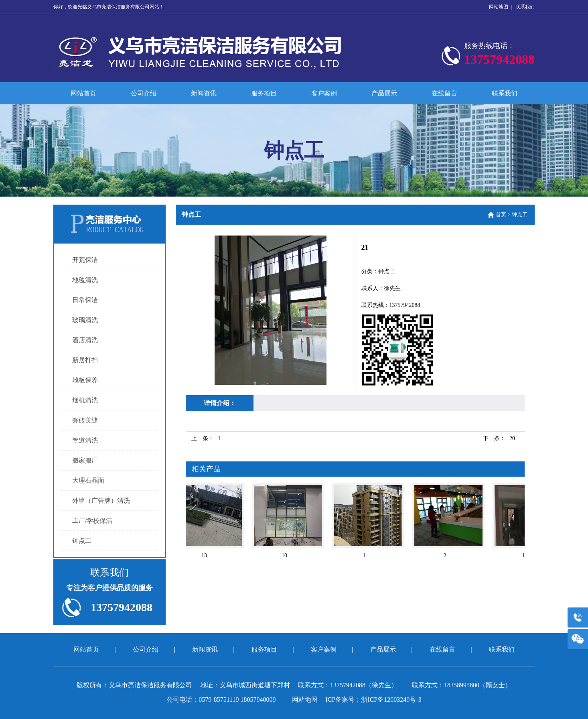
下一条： (499, 438)
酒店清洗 (85, 340)
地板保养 (85, 380)
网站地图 (499, 7)
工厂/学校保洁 (92, 521)
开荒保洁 (85, 260)
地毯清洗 (85, 280)
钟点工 (82, 541)
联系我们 (525, 7)
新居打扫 (85, 360)
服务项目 (264, 93)
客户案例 (324, 93)
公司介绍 (144, 93)
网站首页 (83, 93)
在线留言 (444, 93)
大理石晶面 (88, 480)
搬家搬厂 (85, 460)
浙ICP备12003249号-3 (391, 700)
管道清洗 (85, 440)
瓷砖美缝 (85, 420)
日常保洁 (85, 300)
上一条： (206, 438)
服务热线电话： (499, 56)
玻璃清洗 (85, 320)
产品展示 (384, 93)
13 (205, 555)
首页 (501, 214)
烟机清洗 (85, 400)
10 (286, 555)
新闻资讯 (204, 93)
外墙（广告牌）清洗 (101, 501)
